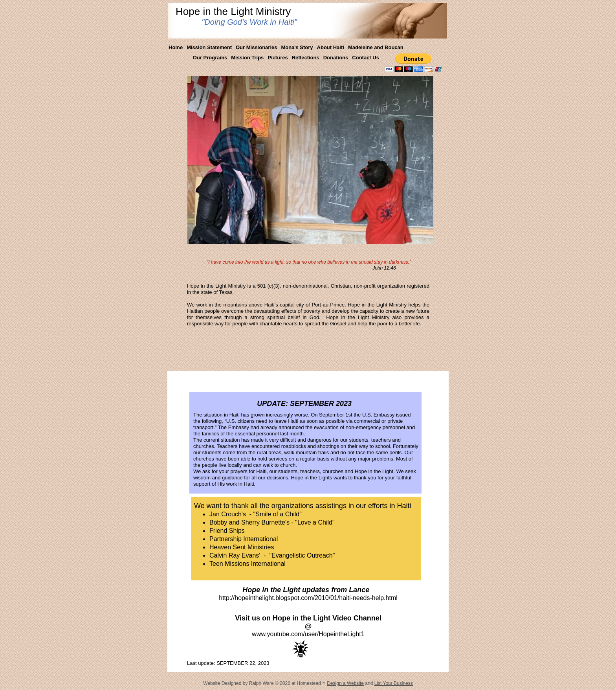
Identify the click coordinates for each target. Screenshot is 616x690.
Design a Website (345, 683)
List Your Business (394, 683)
